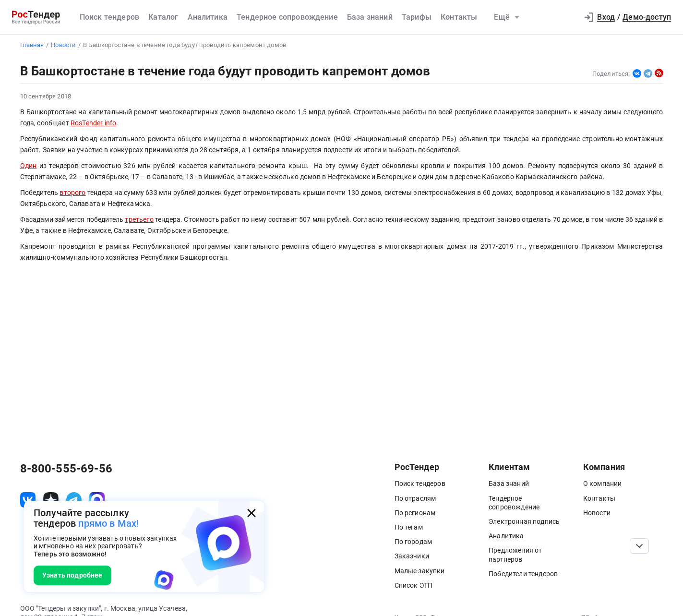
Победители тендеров (523, 574)
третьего (139, 220)
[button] (566, 17)
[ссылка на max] (97, 500)
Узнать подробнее (72, 575)
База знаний (370, 17)
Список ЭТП (414, 585)
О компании (603, 483)
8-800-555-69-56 (66, 469)
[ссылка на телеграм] (74, 500)
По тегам (409, 527)
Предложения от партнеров (515, 555)
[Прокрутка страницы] (639, 546)
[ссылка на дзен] (51, 500)
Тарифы (417, 17)
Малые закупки (420, 571)
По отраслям (415, 498)
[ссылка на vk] (28, 500)
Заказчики (412, 556)
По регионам (415, 513)
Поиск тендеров (109, 17)
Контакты (459, 17)
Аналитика (208, 17)
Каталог (163, 17)
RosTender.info (93, 123)
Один (29, 166)
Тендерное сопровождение (287, 17)
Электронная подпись (524, 521)
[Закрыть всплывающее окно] (252, 513)
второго (72, 193)
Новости (597, 513)
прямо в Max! (108, 523)
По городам (413, 542)
